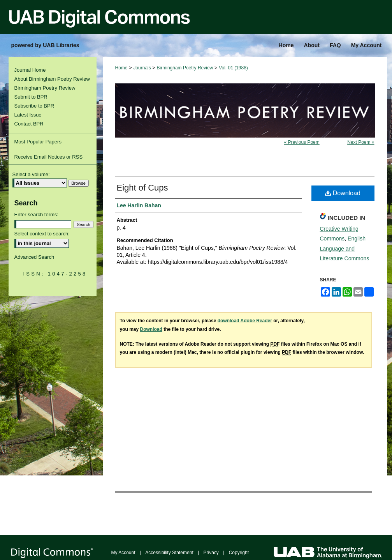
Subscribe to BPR (34, 106)
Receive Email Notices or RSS (49, 157)
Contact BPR (29, 124)
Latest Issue (28, 115)
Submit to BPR (31, 97)
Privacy (211, 553)
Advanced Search (34, 257)
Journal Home (30, 70)
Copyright (239, 553)
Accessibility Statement (169, 553)
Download (343, 193)
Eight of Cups (142, 188)
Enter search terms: (36, 215)
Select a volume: (31, 174)
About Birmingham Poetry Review (52, 79)
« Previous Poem (301, 142)
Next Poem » (361, 142)
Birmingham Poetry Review (185, 68)
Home (121, 68)
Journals (142, 68)
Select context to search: (42, 234)
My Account (123, 553)
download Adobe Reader (245, 321)
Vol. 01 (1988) (233, 68)
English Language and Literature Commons (345, 248)
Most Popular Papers (38, 142)
